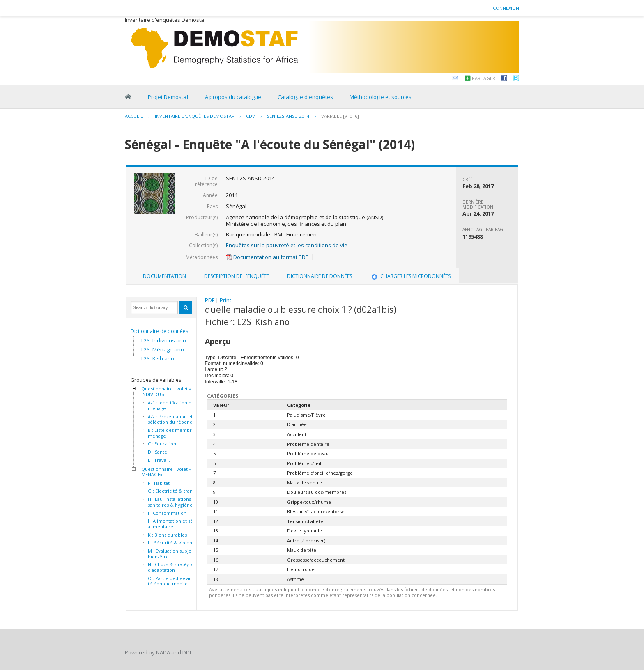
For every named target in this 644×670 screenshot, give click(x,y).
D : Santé (158, 452)
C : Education (162, 444)
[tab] (164, 276)
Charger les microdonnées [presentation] (410, 276)
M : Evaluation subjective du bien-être (178, 554)
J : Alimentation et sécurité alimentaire (177, 524)
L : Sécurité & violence (173, 543)
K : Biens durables (167, 535)
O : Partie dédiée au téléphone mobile (170, 581)
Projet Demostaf (168, 97)
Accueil (134, 116)
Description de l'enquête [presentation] (237, 276)
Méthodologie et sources (381, 97)
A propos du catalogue (233, 97)
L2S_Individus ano (164, 340)
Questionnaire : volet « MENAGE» (166, 472)
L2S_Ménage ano (163, 349)
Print (225, 300)
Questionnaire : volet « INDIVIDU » (166, 391)
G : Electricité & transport (176, 491)
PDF (210, 300)
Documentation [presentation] (164, 276)
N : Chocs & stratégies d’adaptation (172, 567)
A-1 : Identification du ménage (171, 405)
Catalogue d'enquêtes (305, 97)
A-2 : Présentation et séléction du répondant (174, 419)
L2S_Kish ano (158, 358)
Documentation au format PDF (267, 257)
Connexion (506, 8)
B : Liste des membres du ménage (176, 433)
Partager (484, 78)
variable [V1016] (340, 116)
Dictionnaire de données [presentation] (320, 276)
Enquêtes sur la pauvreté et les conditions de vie (287, 245)
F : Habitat (159, 483)
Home (128, 97)
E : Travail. (159, 460)
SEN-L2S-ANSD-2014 (288, 116)
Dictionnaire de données (159, 331)
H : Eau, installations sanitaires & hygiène (170, 502)
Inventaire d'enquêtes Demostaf (194, 116)
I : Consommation (167, 513)
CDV (251, 116)
